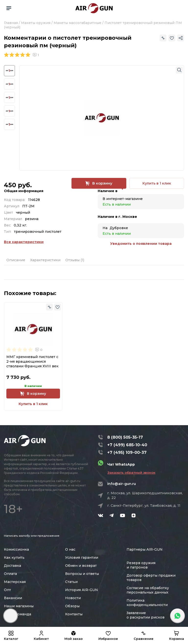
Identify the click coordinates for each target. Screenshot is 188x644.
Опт (7, 590)
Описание (16, 260)
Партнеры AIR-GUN (145, 549)
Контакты (74, 614)
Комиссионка (16, 549)
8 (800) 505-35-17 (125, 437)
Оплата (10, 574)
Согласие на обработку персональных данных (148, 590)
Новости (73, 598)
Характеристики (45, 260)
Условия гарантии (82, 557)
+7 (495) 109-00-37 (127, 452)
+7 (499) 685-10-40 (127, 445)
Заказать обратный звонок (131, 472)
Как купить (14, 557)
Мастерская (15, 582)
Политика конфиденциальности (147, 603)
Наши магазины (19, 606)
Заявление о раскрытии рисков (146, 615)
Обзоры (72, 606)
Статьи (71, 582)
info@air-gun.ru (122, 484)
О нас (70, 549)
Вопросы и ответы (82, 574)
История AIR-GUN (82, 590)
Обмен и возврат (81, 566)
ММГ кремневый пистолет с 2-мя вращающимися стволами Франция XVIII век (32, 361)
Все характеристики (24, 242)
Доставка (12, 566)
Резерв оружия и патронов (141, 565)
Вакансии (13, 598)
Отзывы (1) (75, 260)
